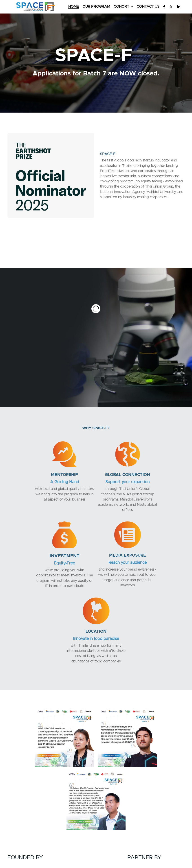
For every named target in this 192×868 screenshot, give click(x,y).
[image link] (35, 6)
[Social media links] (164, 7)
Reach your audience (66, 560)
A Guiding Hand (36, 480)
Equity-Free (156, 480)
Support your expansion (96, 480)
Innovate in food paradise (126, 560)
